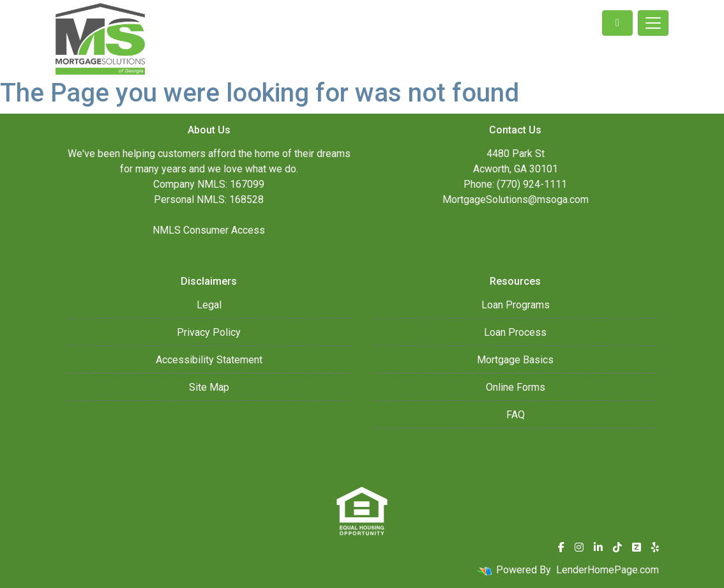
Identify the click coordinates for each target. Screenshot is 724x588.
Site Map (209, 387)
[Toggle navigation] (653, 23)
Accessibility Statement (209, 360)
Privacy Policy (209, 332)
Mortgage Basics (515, 360)
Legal (209, 305)
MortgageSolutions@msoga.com (516, 200)
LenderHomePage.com (607, 570)
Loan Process (515, 332)
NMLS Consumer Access (209, 230)
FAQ (516, 415)
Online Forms (516, 387)
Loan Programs (516, 305)
